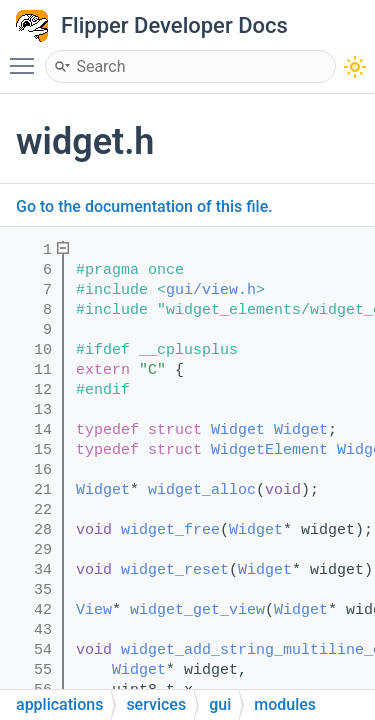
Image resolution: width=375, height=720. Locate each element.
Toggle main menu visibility (27, 57)
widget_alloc (202, 490)
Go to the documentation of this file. (144, 206)
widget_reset (175, 570)
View (94, 610)
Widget (238, 430)
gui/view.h (211, 290)
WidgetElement (269, 450)
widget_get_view (197, 610)
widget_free (170, 530)
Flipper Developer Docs (174, 25)
